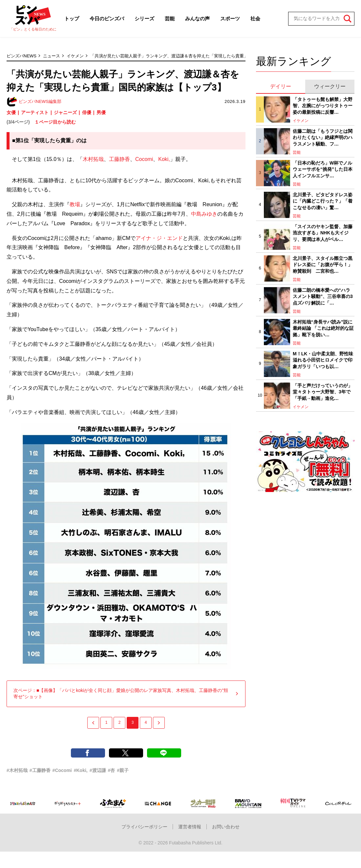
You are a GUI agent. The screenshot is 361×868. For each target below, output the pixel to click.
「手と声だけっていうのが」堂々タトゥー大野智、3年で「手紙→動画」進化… (323, 392)
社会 (255, 19)
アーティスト (35, 112)
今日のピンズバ (107, 19)
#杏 (112, 770)
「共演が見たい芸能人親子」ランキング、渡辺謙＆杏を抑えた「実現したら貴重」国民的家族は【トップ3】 (194, 56)
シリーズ (144, 19)
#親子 (123, 770)
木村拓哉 (93, 159)
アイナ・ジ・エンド (159, 238)
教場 (75, 204)
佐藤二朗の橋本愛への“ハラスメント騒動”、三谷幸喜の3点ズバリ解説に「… (323, 296)
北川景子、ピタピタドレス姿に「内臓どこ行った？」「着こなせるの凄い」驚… (323, 201)
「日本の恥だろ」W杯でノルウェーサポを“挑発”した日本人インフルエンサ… (323, 169)
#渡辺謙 (98, 770)
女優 (11, 112)
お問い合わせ (226, 827)
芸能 (170, 19)
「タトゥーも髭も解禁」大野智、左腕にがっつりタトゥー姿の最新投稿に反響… (323, 106)
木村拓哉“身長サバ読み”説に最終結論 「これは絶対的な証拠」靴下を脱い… (323, 328)
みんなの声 (197, 19)
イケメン (75, 56)
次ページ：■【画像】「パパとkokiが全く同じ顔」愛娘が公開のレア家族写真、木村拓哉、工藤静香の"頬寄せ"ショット (126, 694)
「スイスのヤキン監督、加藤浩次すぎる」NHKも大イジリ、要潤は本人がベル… (323, 233)
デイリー (281, 86)
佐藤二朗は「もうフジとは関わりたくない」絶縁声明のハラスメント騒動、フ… (323, 138)
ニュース (52, 56)
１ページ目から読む (55, 122)
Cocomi (144, 159)
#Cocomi (62, 770)
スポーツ (230, 19)
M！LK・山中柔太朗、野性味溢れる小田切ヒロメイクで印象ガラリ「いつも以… (323, 360)
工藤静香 (119, 159)
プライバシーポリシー (144, 827)
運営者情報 (190, 827)
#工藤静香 (40, 770)
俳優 (87, 112)
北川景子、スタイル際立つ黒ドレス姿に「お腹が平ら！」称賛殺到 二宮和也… (323, 265)
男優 (101, 112)
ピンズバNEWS (21, 56)
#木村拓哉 (17, 770)
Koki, (164, 159)
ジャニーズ (65, 112)
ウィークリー (330, 86)
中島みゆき (204, 214)
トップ (72, 19)
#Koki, (81, 770)
